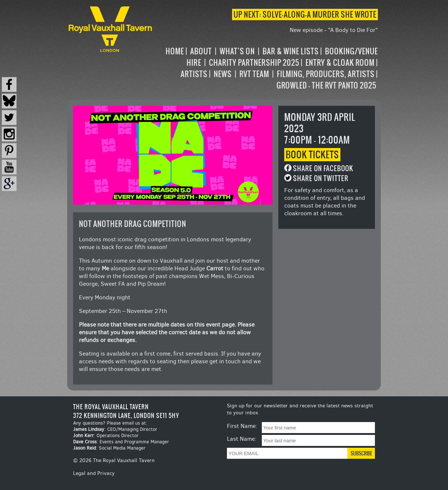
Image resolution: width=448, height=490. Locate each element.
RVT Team (254, 74)
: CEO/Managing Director (115, 429)
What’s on (237, 51)
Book (312, 155)
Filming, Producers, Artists (326, 74)
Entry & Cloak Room (340, 63)
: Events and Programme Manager (121, 442)
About (201, 51)
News (223, 74)
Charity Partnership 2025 (254, 63)
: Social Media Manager (109, 448)
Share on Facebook (323, 168)
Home (175, 51)
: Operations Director (106, 435)
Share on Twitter (321, 178)
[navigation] (266, 68)
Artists (194, 74)
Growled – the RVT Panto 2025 (326, 85)
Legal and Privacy (94, 473)
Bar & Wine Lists (291, 51)
